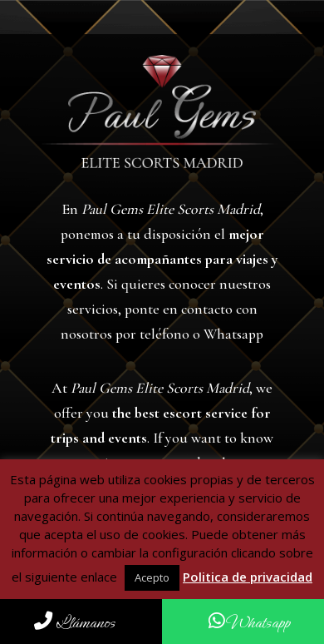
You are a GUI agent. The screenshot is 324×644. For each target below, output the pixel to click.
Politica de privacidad (248, 577)
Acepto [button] (152, 577)
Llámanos (75, 623)
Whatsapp (249, 623)
